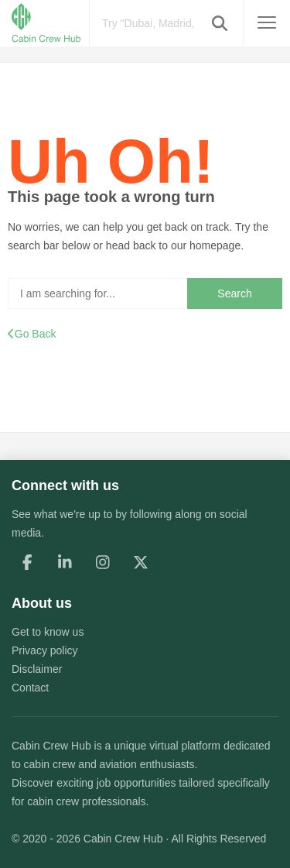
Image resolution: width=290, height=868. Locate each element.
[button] (220, 23)
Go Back (32, 334)
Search (234, 293)
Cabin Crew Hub (51, 746)
